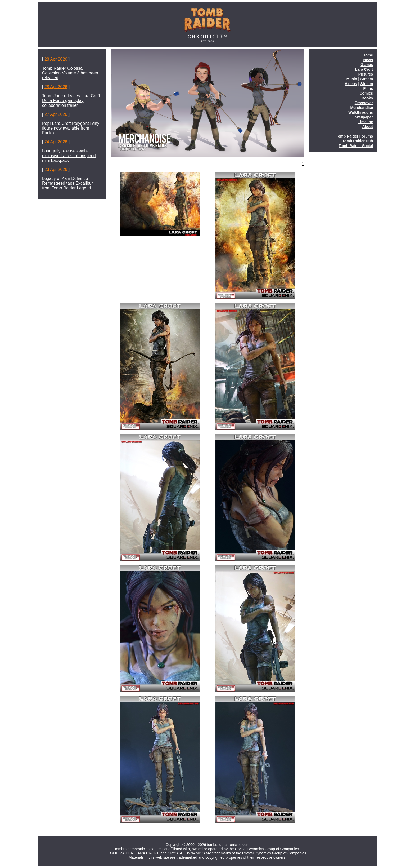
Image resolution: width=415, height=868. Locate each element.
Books (367, 98)
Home (368, 55)
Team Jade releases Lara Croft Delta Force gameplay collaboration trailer (71, 101)
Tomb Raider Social (356, 146)
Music (352, 79)
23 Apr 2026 (56, 169)
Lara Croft (364, 69)
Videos (351, 84)
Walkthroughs (361, 112)
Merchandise (362, 108)
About (368, 127)
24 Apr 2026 (56, 142)
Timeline (365, 122)
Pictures (366, 74)
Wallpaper (364, 117)
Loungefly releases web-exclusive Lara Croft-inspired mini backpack (69, 156)
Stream (367, 79)
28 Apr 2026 (56, 59)
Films (368, 88)
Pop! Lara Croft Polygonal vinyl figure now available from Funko (71, 128)
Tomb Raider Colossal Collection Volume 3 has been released (70, 73)
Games (367, 65)
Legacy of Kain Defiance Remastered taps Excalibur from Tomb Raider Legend (67, 183)
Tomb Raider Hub (358, 141)
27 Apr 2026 (56, 114)
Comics (366, 93)
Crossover (364, 103)
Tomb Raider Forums (354, 136)
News (368, 60)
